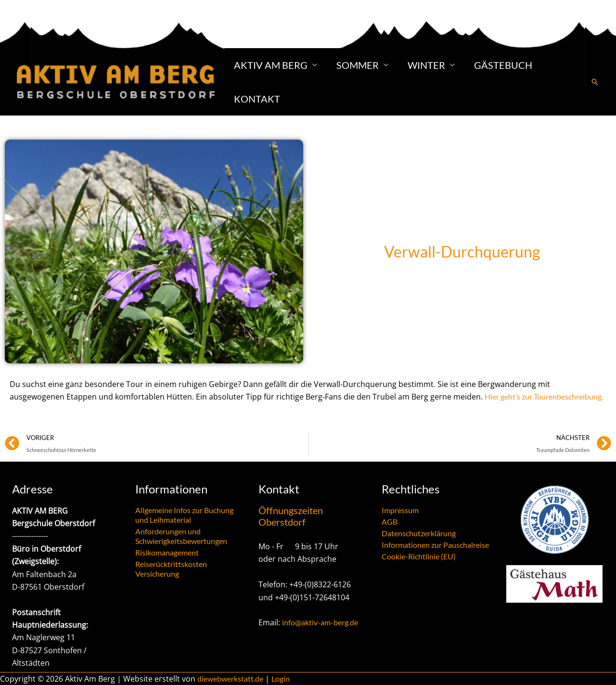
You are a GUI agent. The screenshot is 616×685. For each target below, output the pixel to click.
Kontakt (257, 99)
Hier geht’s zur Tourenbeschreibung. (544, 396)
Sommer (358, 65)
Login (281, 679)
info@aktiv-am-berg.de (320, 622)
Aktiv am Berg (271, 65)
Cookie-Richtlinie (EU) (419, 556)
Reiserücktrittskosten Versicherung (171, 569)
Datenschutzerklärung (419, 533)
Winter (426, 65)
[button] (595, 82)
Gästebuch (503, 65)
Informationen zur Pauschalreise (435, 545)
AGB (390, 522)
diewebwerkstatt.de (230, 679)
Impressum (400, 510)
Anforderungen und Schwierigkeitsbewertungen (181, 536)
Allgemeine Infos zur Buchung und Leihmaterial (184, 515)
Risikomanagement (167, 552)
